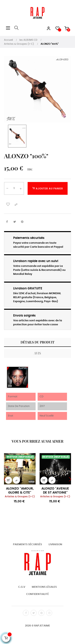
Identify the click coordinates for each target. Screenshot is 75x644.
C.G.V (22, 587)
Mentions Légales (44, 587)
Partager (7, 222)
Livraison (55, 545)
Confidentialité (37, 594)
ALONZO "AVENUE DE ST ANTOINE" (55, 491)
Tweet (15, 222)
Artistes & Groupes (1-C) (20, 497)
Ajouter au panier (48, 188)
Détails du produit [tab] (37, 342)
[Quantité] (14, 188)
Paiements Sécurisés (27, 545)
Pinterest (22, 222)
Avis (37, 353)
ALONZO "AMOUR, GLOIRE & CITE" (20, 491)
